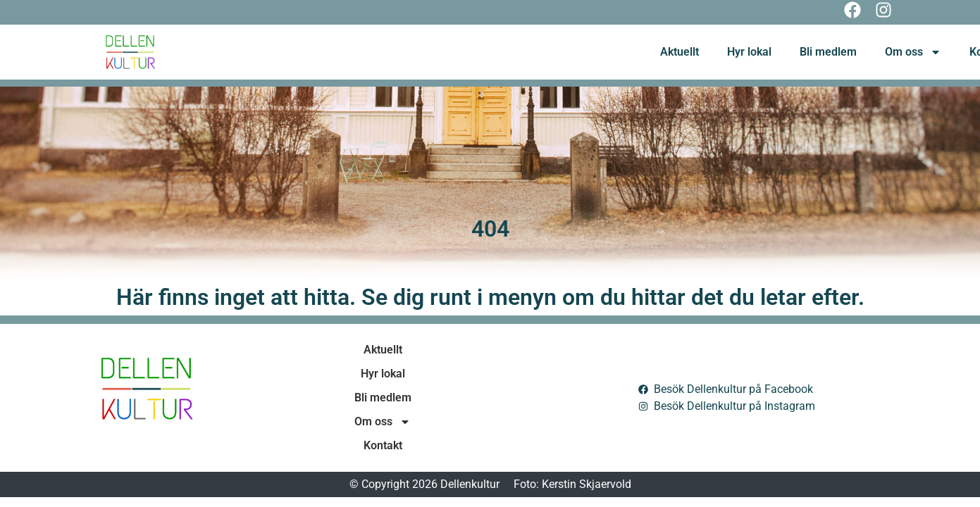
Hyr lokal (749, 52)
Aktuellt (680, 52)
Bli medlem (828, 52)
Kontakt (383, 445)
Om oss (913, 52)
